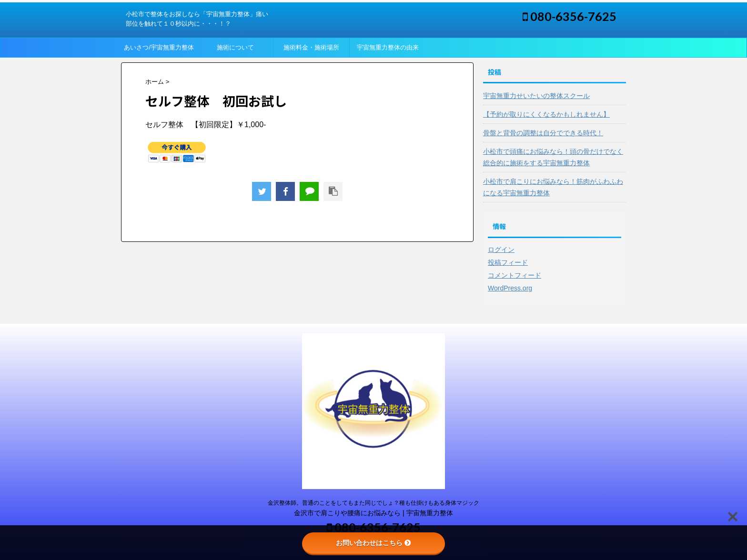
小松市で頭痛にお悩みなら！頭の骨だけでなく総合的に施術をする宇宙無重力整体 (553, 157)
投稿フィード (508, 262)
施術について (235, 47)
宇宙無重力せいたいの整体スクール (536, 96)
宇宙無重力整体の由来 (388, 47)
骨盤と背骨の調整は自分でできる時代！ (543, 133)
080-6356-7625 (570, 16)
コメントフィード (515, 275)
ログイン (501, 250)
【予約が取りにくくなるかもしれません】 (546, 114)
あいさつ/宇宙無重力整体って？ (159, 50)
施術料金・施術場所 (311, 47)
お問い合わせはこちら (373, 543)
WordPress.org (510, 288)
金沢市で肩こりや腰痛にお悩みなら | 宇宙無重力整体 (373, 513)
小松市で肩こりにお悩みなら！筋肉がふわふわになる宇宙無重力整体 (553, 187)
